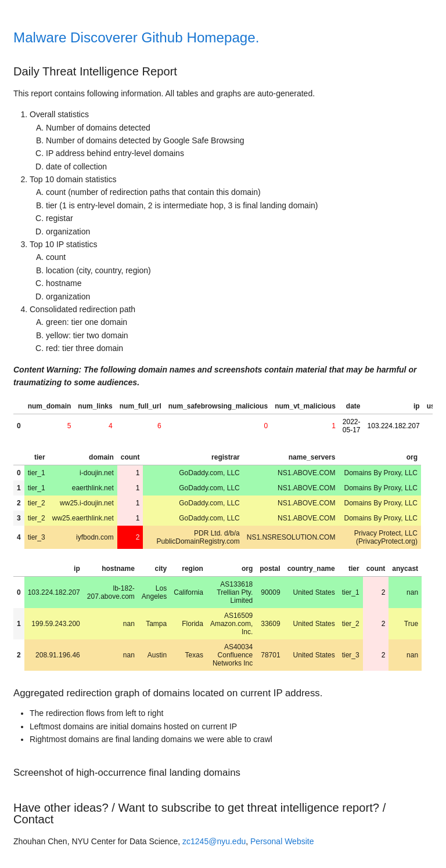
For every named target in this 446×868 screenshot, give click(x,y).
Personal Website (282, 841)
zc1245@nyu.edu (214, 841)
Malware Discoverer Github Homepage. (136, 37)
